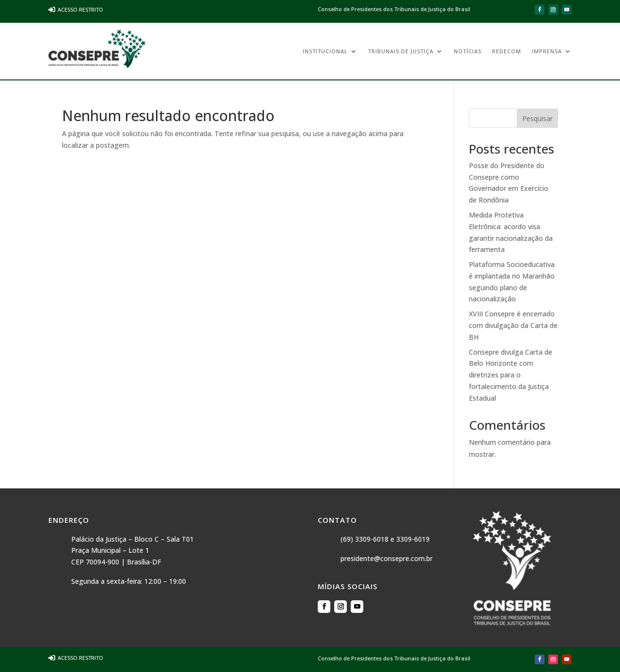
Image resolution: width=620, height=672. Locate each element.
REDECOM (507, 51)
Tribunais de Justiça (401, 51)
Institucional (325, 51)
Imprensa (547, 51)
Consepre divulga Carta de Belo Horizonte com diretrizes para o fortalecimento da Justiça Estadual (511, 375)
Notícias (468, 51)
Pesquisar (537, 118)
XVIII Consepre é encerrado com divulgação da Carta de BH (513, 325)
